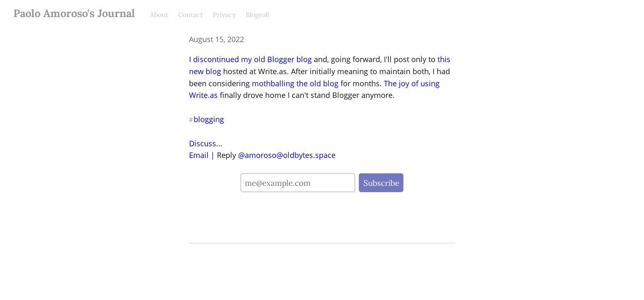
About (159, 15)
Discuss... (206, 143)
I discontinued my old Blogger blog (250, 59)
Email (199, 155)
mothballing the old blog (295, 83)
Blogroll (257, 15)
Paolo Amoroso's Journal (74, 13)
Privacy (224, 15)
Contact (190, 15)
